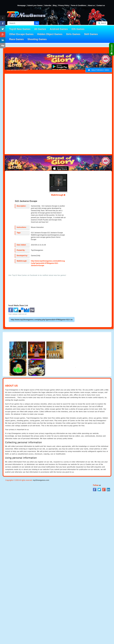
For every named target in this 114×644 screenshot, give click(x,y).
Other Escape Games (21, 34)
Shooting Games (37, 39)
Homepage (22, 6)
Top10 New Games (20, 29)
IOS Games (78, 29)
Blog (55, 6)
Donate (112, 49)
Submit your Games (35, 6)
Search (104, 23)
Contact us (101, 6)
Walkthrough (58, 195)
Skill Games (91, 34)
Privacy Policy (64, 6)
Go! (37, 23)
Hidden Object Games (50, 34)
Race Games (16, 39)
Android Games (59, 29)
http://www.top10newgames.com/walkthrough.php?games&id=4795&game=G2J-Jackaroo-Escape (48, 263)
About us (91, 6)
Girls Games (73, 34)
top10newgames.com (41, 480)
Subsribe (48, 6)
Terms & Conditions (79, 6)
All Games (40, 29)
